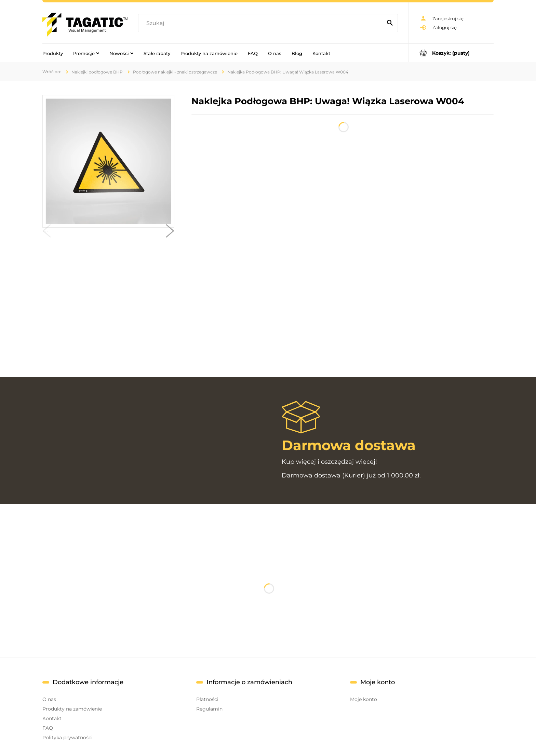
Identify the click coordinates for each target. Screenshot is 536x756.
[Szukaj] (390, 23)
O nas (49, 699)
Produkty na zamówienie (72, 709)
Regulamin (209, 709)
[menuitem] (53, 53)
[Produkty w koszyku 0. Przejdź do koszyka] (451, 53)
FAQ (48, 728)
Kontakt (52, 718)
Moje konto (364, 699)
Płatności (207, 699)
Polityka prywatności (68, 738)
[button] (46, 232)
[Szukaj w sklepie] (262, 23)
